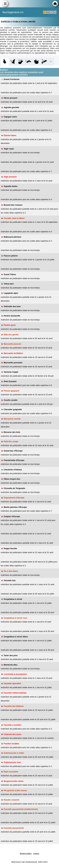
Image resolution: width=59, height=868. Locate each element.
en (55, 12)
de (48, 12)
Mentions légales (26, 854)
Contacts (36, 854)
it (52, 12)
